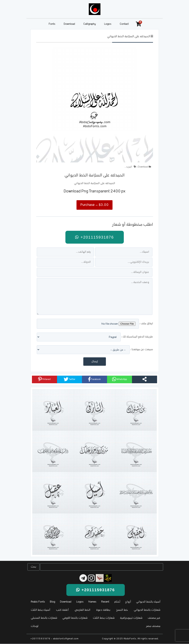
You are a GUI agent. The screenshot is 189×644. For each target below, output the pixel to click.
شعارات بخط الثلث (104, 618)
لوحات (35, 626)
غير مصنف (154, 618)
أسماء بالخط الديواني (148, 602)
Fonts (52, 24)
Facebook (94, 379)
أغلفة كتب (62, 610)
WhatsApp (120, 379)
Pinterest (44, 379)
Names (92, 602)
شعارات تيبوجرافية (131, 618)
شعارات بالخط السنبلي (44, 618)
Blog (52, 602)
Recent (105, 602)
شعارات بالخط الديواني (147, 610)
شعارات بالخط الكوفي (75, 618)
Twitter (69, 379)
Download (69, 24)
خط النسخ (122, 610)
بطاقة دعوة (103, 610)
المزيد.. (128, 167)
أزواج (128, 602)
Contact (124, 24)
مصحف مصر (153, 626)
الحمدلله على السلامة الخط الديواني (129, 37)
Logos (108, 24)
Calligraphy (90, 24)
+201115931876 (94, 237)
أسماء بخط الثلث (40, 610)
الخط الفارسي (82, 610)
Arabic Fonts (38, 602)
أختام (117, 602)
